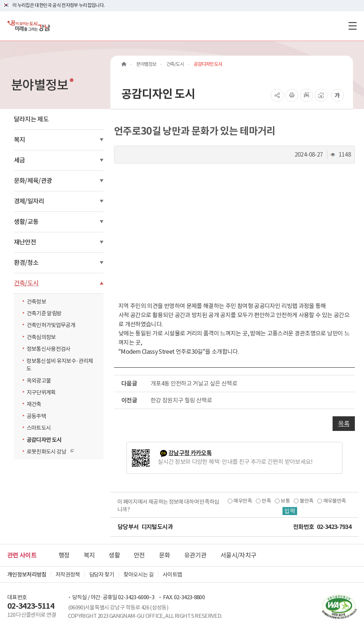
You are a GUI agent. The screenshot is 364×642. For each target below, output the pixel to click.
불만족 (306, 501)
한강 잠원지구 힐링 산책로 (181, 400)
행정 (64, 555)
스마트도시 (39, 428)
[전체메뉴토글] (352, 26)
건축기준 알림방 (44, 313)
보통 (285, 501)
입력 (290, 511)
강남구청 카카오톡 (190, 453)
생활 (114, 555)
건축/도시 (26, 283)
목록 (344, 424)
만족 (266, 501)
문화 (165, 555)
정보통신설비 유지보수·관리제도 (60, 365)
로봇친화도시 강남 (48, 451)
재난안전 (25, 242)
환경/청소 (26, 263)
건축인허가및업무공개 (51, 325)
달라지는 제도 (31, 119)
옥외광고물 (39, 381)
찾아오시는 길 (139, 575)
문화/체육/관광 (33, 181)
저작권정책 (68, 575)
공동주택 (36, 416)
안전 (139, 555)
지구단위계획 (41, 392)
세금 (20, 160)
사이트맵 (172, 575)
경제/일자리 (29, 201)
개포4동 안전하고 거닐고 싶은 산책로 (194, 383)
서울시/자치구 (238, 555)
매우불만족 (335, 501)
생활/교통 (26, 222)
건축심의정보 (41, 337)
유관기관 (195, 555)
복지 (20, 140)
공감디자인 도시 (44, 440)
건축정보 (36, 302)
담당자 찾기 (102, 575)
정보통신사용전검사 (49, 349)
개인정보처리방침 (27, 575)
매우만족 (242, 501)
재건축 (34, 404)
